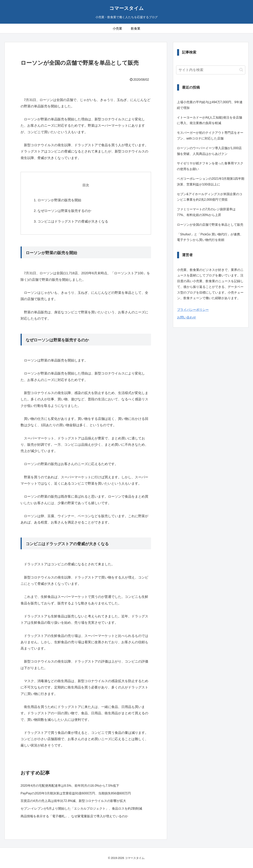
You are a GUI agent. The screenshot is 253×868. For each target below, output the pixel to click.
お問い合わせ (187, 317)
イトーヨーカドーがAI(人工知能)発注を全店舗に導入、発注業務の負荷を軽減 (210, 120)
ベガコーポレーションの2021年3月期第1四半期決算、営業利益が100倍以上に (211, 182)
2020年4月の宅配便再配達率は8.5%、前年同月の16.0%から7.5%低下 (70, 786)
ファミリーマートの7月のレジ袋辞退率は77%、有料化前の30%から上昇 (206, 212)
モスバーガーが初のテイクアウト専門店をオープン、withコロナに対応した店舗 (210, 136)
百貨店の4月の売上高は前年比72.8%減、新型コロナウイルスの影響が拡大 (73, 801)
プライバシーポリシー (193, 310)
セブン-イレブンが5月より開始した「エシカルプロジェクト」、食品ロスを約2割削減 (81, 809)
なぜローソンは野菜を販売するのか (64, 211)
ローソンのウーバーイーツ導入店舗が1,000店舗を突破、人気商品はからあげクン (209, 151)
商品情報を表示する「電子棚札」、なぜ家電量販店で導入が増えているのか (74, 816)
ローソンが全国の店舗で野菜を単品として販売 (210, 225)
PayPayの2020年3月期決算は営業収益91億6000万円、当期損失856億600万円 (76, 793)
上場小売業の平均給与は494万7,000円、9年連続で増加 (210, 105)
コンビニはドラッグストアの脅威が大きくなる (73, 221)
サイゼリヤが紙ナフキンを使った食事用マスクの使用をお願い (210, 166)
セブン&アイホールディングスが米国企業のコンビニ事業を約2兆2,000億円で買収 (210, 197)
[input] (211, 70)
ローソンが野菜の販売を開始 (59, 200)
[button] (241, 70)
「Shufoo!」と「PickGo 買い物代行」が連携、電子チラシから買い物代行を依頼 (210, 237)
